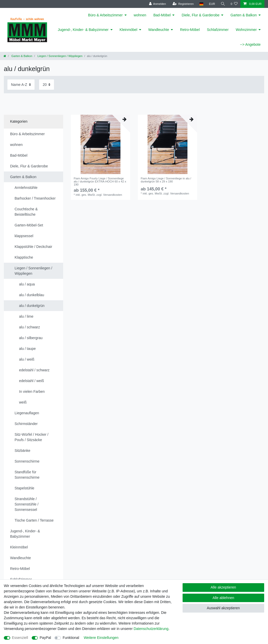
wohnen (140, 15)
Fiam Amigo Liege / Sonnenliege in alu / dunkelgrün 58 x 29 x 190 (166, 180)
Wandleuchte (159, 30)
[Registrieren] (183, 4)
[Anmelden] (157, 4)
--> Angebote (250, 44)
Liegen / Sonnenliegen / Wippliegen (59, 56)
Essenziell (20, 638)
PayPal (45, 638)
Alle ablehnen (223, 598)
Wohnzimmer (246, 30)
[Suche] (223, 4)
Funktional (71, 638)
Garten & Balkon (244, 15)
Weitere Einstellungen (101, 638)
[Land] (201, 4)
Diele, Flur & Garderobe (200, 15)
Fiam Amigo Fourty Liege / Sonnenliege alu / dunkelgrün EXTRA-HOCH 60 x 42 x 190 (100, 182)
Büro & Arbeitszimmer (105, 15)
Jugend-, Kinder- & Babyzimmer (83, 30)
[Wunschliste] (234, 4)
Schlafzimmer (218, 30)
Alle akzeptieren (224, 587)
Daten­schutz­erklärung (151, 629)
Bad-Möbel (162, 15)
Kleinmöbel (129, 30)
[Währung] (212, 4)
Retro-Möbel (190, 30)
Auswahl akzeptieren (223, 608)
